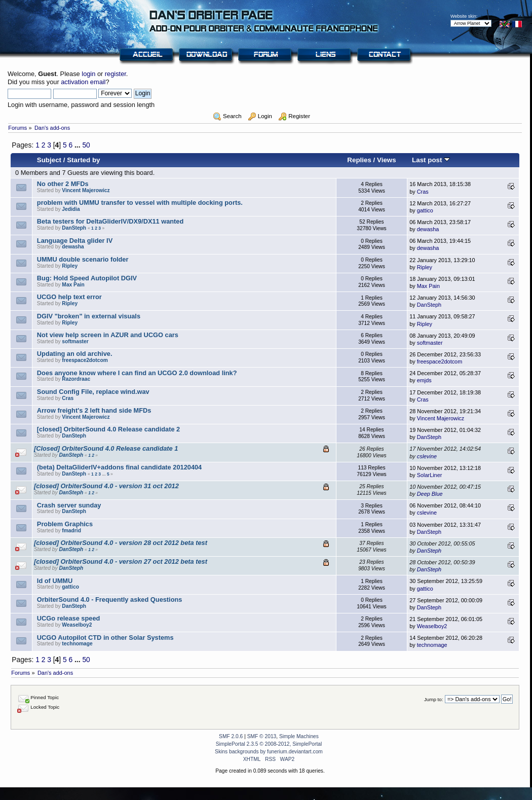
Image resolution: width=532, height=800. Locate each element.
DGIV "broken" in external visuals (89, 316)
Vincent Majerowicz (86, 190)
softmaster (75, 341)
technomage (77, 644)
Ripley (70, 266)
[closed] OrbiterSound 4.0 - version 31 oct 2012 (106, 486)
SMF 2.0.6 (231, 736)
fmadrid (71, 531)
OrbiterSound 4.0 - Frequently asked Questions (110, 599)
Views (387, 160)
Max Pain (73, 285)
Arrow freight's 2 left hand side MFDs (94, 410)
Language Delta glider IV (75, 241)
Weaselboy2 (77, 625)
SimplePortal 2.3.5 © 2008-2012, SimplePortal (269, 744)
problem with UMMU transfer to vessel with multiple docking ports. (140, 203)
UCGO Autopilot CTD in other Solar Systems (105, 638)
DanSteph (74, 228)
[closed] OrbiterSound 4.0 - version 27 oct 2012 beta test (121, 561)
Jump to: (434, 699)
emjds (424, 380)
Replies (359, 160)
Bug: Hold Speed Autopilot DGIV (87, 278)
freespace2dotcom (85, 360)
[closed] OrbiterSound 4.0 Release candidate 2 (108, 429)
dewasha (428, 229)
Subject (49, 160)
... (78, 145)
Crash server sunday (69, 505)
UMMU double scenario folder (83, 259)
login (88, 74)
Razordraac (76, 379)
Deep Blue (430, 494)
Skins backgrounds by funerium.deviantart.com (269, 752)
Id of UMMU (55, 581)
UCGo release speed (68, 618)
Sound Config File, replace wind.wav (93, 392)
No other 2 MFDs (63, 184)
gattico (425, 210)
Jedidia (71, 209)
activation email (83, 82)
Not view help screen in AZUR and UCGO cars (108, 335)
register (116, 74)
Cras (423, 192)
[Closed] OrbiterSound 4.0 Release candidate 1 (106, 448)
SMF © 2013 (262, 736)
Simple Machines (299, 736)
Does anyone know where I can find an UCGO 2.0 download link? (137, 373)
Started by (83, 160)
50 (86, 145)
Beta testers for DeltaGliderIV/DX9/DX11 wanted (110, 221)
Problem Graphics (65, 524)
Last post (431, 160)
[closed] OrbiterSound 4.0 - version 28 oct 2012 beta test (121, 543)
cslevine (427, 456)
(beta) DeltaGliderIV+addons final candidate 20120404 (119, 467)
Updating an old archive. (75, 354)
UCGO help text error (69, 297)
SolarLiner (430, 475)
